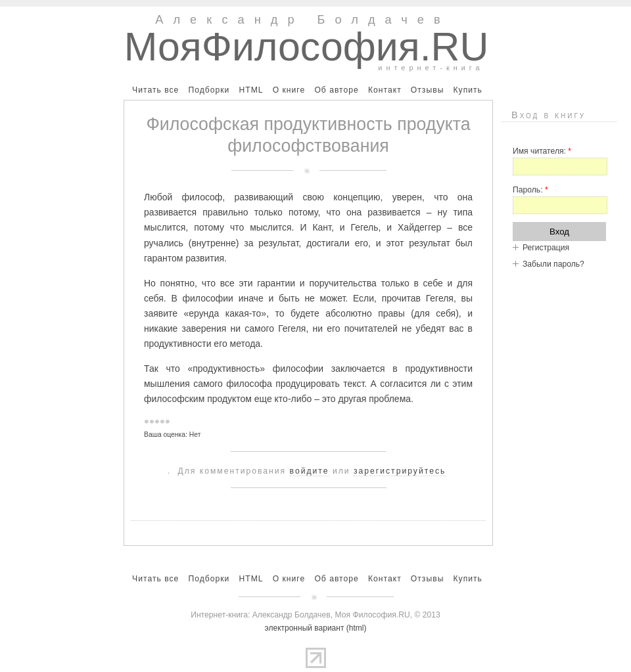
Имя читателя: (542, 151)
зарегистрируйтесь (400, 471)
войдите (310, 471)
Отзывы (428, 90)
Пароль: (530, 190)
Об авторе (336, 90)
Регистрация (546, 248)
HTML (251, 90)
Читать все (155, 90)
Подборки (209, 90)
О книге (289, 90)
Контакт (385, 90)
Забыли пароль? (553, 264)
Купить (467, 90)
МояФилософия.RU (307, 47)
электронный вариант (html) (316, 628)
